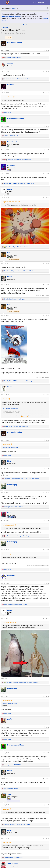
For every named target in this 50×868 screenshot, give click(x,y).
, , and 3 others (17, 426)
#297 (47, 779)
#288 (47, 469)
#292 (47, 583)
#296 (47, 753)
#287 (47, 440)
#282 (47, 198)
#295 (47, 727)
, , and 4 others (19, 271)
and (13, 58)
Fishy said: (6, 809)
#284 (47, 285)
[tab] (24, 25)
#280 (47, 150)
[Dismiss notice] (47, 8)
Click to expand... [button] (25, 416)
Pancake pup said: (8, 525)
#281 (47, 174)
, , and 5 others (17, 825)
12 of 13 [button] (8, 38)
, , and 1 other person (19, 184)
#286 (47, 395)
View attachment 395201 (10, 448)
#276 (47, 50)
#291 (47, 550)
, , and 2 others (17, 79)
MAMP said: (6, 444)
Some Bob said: (7, 97)
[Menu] (3, 2)
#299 (47, 838)
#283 (47, 264)
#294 (47, 696)
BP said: (5, 399)
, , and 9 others (19, 160)
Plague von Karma (9, 33)
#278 (47, 93)
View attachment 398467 (10, 408)
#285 (47, 316)
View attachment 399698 (10, 704)
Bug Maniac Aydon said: (10, 202)
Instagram (14, 8)
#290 (47, 521)
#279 (47, 126)
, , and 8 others (17, 247)
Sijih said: (5, 843)
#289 (47, 493)
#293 (47, 618)
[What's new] (47, 2)
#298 (47, 805)
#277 (47, 71)
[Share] (44, 50)
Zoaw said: (6, 554)
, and (14, 299)
